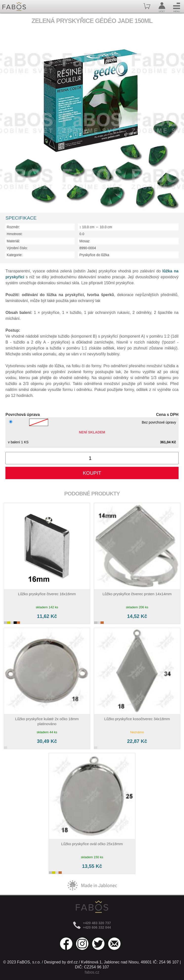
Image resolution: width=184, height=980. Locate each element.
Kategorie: (15, 255)
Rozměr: (13, 227)
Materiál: (13, 241)
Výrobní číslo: (17, 248)
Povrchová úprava (23, 415)
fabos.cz (92, 972)
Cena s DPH (167, 415)
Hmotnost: (15, 234)
